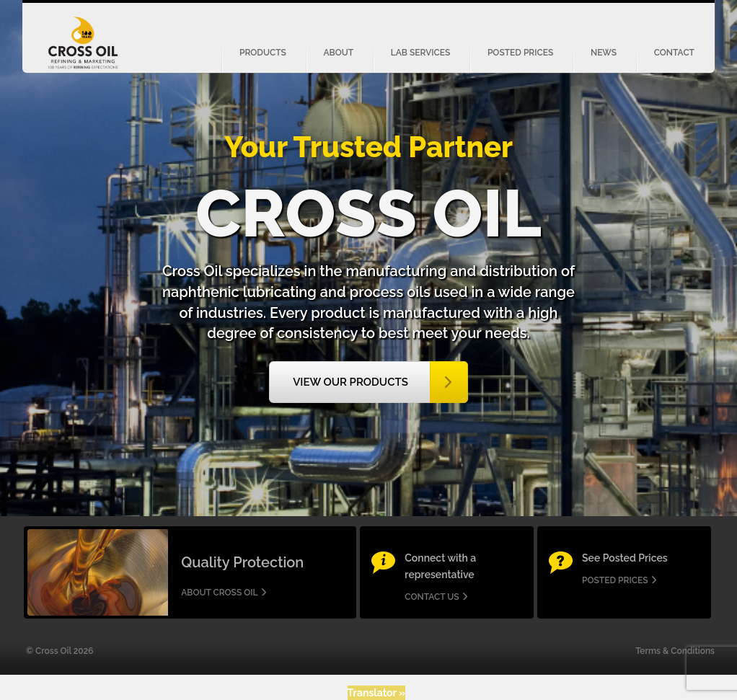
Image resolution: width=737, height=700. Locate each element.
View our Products (350, 382)
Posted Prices (520, 53)
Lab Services (421, 53)
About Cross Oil (219, 593)
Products (263, 53)
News (604, 53)
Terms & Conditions (675, 651)
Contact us (432, 597)
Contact (674, 53)
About (339, 53)
